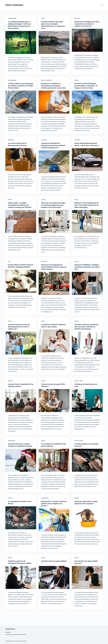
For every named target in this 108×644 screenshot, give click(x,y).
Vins (9, 268)
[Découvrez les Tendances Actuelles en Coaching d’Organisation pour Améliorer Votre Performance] (54, 228)
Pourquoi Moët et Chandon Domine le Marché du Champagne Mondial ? (21, 273)
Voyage (43, 18)
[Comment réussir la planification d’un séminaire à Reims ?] (21, 409)
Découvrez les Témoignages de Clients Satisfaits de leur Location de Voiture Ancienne (54, 273)
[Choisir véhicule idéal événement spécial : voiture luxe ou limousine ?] (87, 164)
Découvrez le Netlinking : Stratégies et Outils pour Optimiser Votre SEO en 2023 (85, 273)
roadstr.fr (8, 632)
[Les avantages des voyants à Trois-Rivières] (21, 529)
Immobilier (11, 142)
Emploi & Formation (46, 80)
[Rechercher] (102, 5)
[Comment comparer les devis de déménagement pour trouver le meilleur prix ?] (21, 350)
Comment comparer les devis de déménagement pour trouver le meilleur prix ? (20, 333)
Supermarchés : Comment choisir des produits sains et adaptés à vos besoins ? (54, 514)
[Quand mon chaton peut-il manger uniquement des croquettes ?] (87, 531)
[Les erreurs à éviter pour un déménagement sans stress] (21, 162)
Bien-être (77, 18)
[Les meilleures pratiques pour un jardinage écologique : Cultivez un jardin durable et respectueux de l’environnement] (21, 42)
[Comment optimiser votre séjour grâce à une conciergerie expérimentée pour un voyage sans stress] (54, 42)
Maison (10, 204)
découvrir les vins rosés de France (16, 634)
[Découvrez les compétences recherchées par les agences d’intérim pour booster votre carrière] (54, 104)
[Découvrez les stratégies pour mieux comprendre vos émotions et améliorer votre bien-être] (87, 40)
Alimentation (12, 449)
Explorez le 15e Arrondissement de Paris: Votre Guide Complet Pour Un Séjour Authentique (86, 209)
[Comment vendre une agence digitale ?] (54, 588)
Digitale (43, 204)
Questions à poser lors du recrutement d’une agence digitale (18, 574)
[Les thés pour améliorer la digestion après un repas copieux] (54, 347)
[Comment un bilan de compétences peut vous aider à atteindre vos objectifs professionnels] (87, 352)
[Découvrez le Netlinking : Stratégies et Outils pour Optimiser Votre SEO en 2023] (87, 290)
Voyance (10, 509)
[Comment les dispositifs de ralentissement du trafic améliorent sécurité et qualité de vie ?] (54, 166)
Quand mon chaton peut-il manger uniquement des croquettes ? (84, 514)
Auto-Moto (44, 142)
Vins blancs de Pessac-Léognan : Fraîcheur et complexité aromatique (20, 455)
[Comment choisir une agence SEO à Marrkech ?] (54, 409)
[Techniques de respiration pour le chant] (87, 409)
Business (10, 390)
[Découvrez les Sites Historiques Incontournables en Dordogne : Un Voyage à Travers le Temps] (87, 102)
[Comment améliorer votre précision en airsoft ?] (87, 469)
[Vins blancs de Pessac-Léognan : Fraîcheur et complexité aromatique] (21, 471)
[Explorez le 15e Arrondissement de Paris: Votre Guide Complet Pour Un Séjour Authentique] (87, 226)
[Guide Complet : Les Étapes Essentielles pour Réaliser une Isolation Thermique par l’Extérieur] (21, 228)
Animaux (77, 509)
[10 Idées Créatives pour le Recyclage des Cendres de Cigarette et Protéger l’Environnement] (21, 104)
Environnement (12, 18)
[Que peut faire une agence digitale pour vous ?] (87, 588)
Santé (43, 328)
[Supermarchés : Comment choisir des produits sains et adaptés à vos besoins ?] (54, 531)
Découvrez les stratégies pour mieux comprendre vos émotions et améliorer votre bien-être (87, 24)
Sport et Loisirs (79, 390)
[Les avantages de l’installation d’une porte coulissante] (54, 469)
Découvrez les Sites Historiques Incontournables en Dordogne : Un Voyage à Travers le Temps (86, 86)
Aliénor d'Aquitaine (14, 5)
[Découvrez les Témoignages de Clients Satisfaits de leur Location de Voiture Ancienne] (54, 290)
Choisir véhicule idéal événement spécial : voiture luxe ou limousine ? (87, 148)
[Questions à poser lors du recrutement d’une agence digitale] (21, 591)
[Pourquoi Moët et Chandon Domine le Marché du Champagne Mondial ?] (21, 290)
